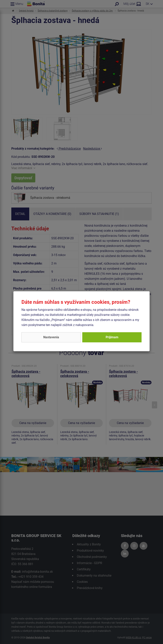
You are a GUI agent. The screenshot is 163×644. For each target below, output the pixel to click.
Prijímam (112, 337)
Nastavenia (51, 337)
